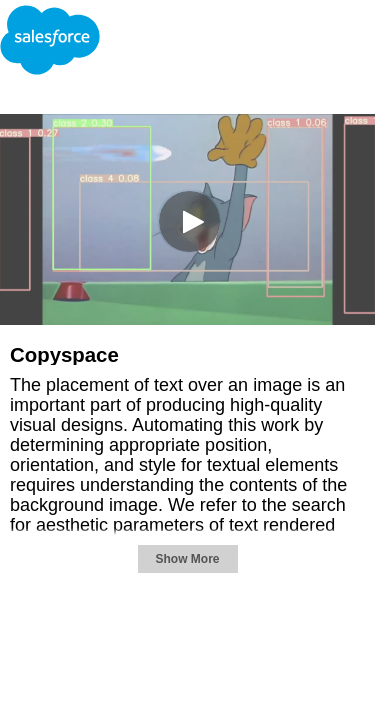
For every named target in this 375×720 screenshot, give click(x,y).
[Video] (187, 219)
